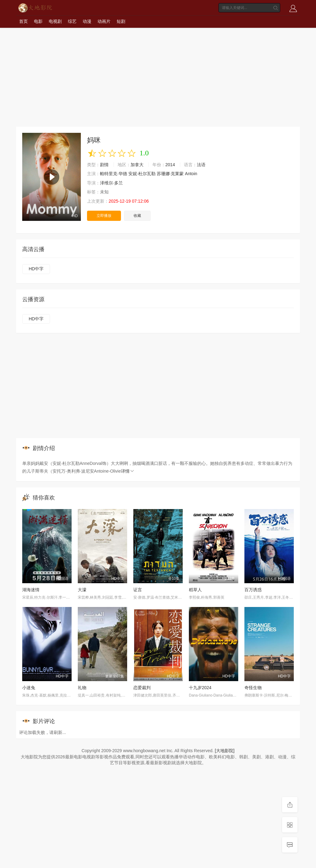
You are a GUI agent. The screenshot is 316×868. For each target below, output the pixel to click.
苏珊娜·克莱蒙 (170, 174)
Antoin (191, 174)
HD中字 (36, 269)
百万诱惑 (253, 590)
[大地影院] (225, 751)
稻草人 (195, 590)
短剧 (121, 21)
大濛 (82, 590)
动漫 (87, 21)
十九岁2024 (200, 688)
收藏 (137, 216)
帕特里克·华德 (114, 174)
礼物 (82, 688)
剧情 (104, 165)
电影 (38, 21)
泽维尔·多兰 (111, 183)
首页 (23, 21)
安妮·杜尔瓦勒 (142, 174)
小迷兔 (29, 688)
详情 (128, 471)
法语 (201, 165)
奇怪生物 (253, 688)
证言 (138, 590)
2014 (170, 165)
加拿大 (137, 165)
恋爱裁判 (142, 688)
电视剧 (55, 21)
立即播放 (104, 216)
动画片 (104, 21)
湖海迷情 (31, 590)
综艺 (72, 21)
